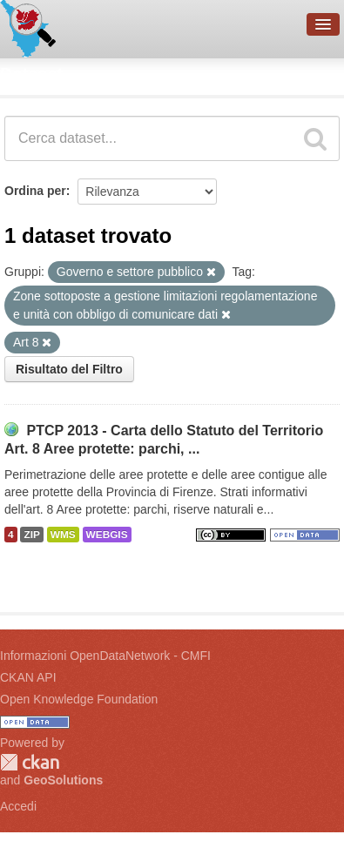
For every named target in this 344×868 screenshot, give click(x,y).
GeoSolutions (63, 780)
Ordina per (35, 191)
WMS (63, 535)
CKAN (30, 762)
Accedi (18, 806)
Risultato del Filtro (69, 369)
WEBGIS (107, 535)
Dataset (31, 74)
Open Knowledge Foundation (79, 699)
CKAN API (28, 677)
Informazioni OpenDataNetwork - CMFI (105, 656)
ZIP (31, 535)
